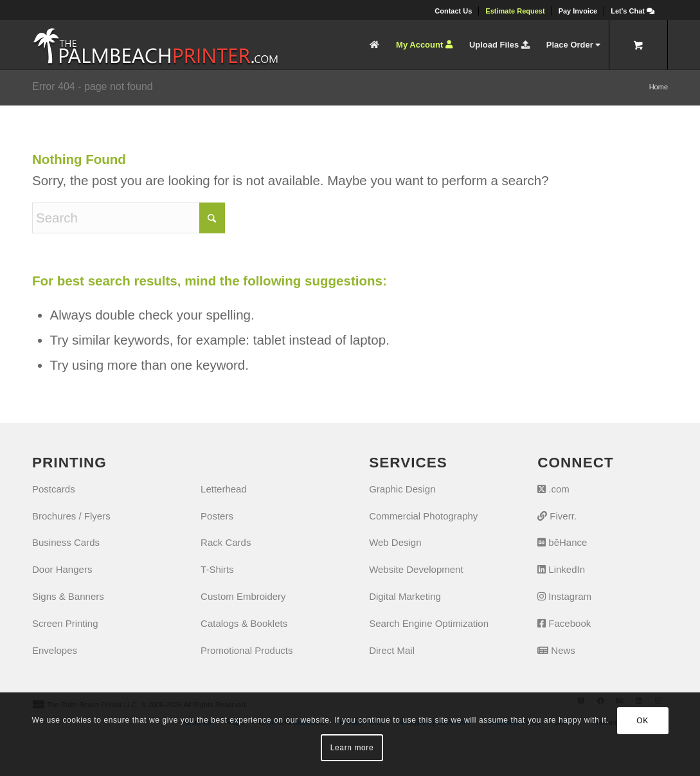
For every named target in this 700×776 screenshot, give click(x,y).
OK (642, 721)
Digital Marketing (405, 596)
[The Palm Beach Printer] (155, 45)
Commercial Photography (423, 516)
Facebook (564, 623)
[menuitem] (453, 11)
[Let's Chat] (633, 11)
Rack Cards (226, 542)
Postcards (54, 489)
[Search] (129, 218)
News (556, 650)
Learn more (352, 748)
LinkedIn (561, 569)
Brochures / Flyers (71, 516)
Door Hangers (62, 569)
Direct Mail (392, 650)
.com (553, 489)
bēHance (562, 542)
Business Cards (66, 542)
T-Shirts (217, 569)
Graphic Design (402, 489)
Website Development (416, 569)
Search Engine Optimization (429, 623)
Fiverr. (557, 516)
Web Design (395, 542)
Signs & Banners (68, 596)
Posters (217, 516)
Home (659, 87)
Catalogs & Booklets (244, 623)
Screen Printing (65, 623)
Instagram (564, 596)
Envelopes (55, 650)
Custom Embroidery (243, 596)
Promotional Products (247, 650)
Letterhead (224, 489)
